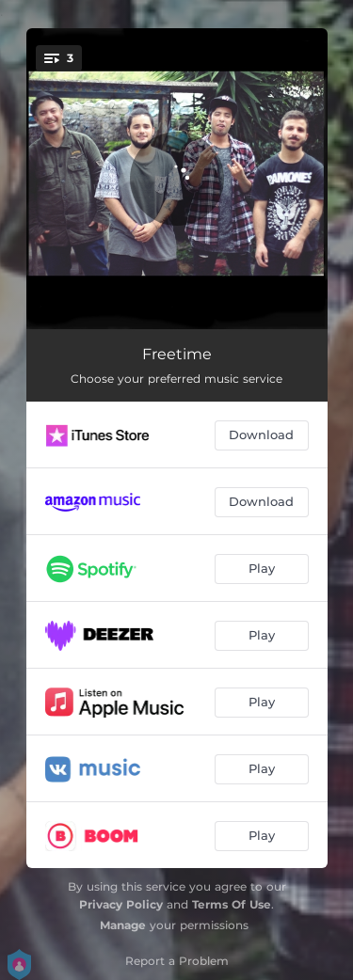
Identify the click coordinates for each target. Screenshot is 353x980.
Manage (123, 925)
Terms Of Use (232, 904)
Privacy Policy (121, 904)
